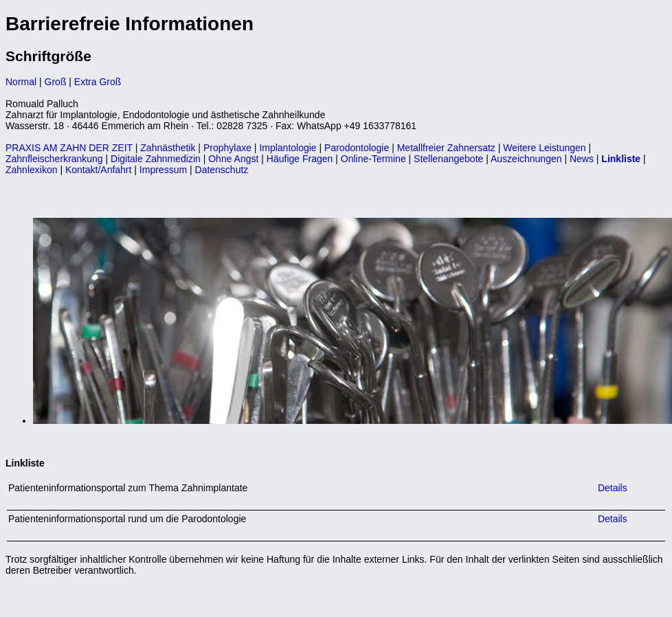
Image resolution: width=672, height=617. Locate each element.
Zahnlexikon (32, 170)
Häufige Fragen (300, 159)
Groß (56, 82)
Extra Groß (98, 82)
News (582, 159)
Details (611, 488)
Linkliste (621, 159)
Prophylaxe (227, 148)
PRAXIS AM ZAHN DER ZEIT (69, 148)
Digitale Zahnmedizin (156, 159)
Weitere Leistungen (544, 148)
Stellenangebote (448, 159)
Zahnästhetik (168, 148)
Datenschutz (222, 170)
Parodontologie (357, 148)
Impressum (163, 170)
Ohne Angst (233, 159)
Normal (21, 82)
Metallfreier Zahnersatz (446, 148)
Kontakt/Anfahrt (99, 170)
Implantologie (288, 148)
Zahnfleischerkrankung (54, 159)
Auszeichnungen (526, 159)
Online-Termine (373, 159)
